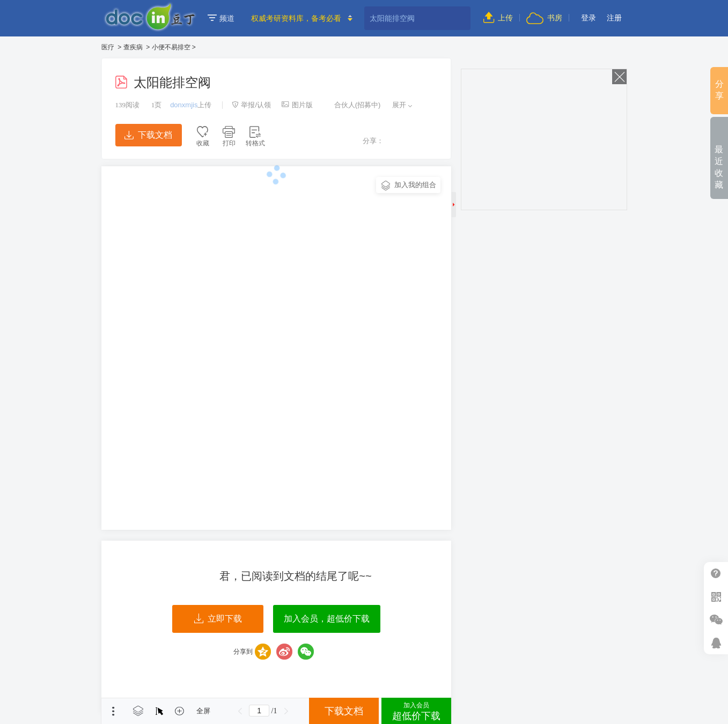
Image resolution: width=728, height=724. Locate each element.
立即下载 (218, 619)
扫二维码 (716, 597)
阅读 (128, 105)
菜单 (113, 711)
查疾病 (133, 47)
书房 (544, 18)
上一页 (240, 711)
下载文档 (148, 135)
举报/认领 (252, 105)
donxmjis (184, 105)
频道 (221, 18)
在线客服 (716, 643)
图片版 (297, 105)
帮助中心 (716, 574)
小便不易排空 (171, 47)
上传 (498, 18)
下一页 (286, 711)
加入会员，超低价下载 (327, 619)
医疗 (108, 47)
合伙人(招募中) (352, 105)
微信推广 (716, 620)
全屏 (203, 711)
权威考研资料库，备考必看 (296, 18)
